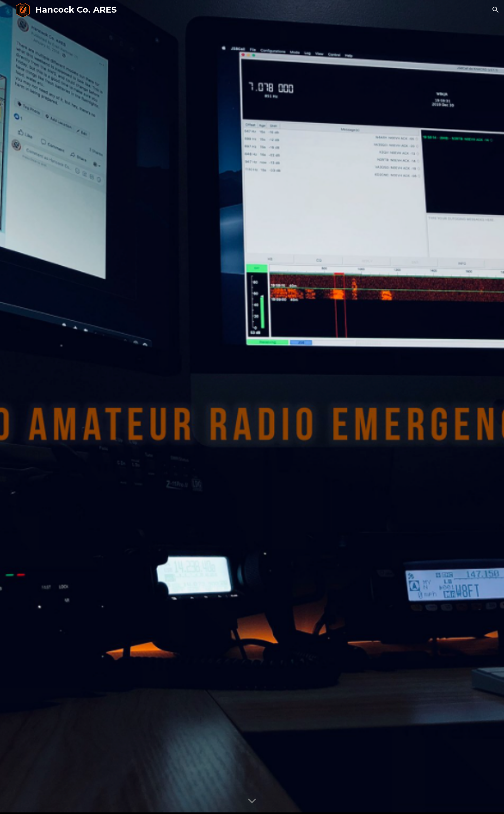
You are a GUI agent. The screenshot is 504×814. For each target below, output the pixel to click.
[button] (496, 10)
